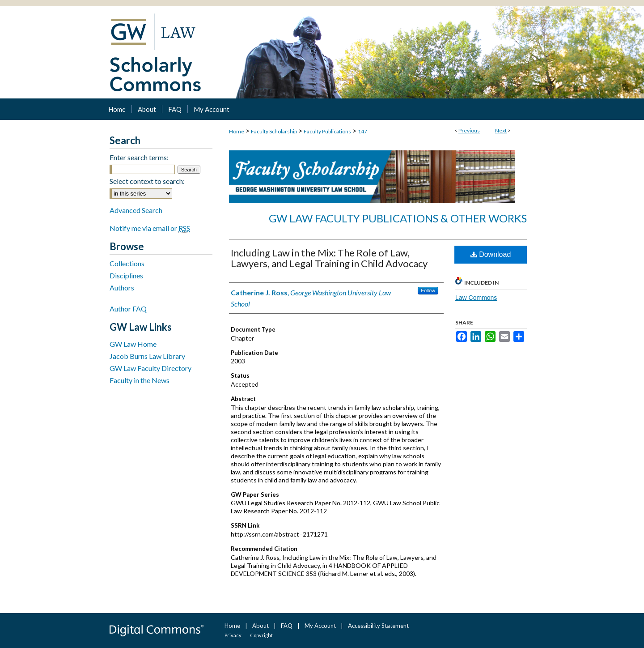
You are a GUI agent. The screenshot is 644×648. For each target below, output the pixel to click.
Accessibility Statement (378, 626)
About (261, 626)
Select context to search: (147, 181)
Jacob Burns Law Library (147, 356)
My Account (320, 626)
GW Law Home (133, 344)
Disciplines (126, 275)
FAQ (287, 626)
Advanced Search (136, 210)
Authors (122, 288)
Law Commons (476, 298)
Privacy (233, 635)
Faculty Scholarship (274, 131)
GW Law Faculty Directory (150, 368)
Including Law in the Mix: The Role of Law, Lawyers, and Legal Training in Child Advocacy (329, 258)
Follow (428, 290)
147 (362, 131)
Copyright (261, 635)
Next (501, 130)
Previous (469, 130)
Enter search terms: (139, 157)
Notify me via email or (150, 228)
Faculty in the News (140, 380)
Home (237, 131)
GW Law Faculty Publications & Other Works (398, 218)
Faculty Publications (327, 131)
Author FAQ (128, 309)
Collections (127, 263)
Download (491, 254)
